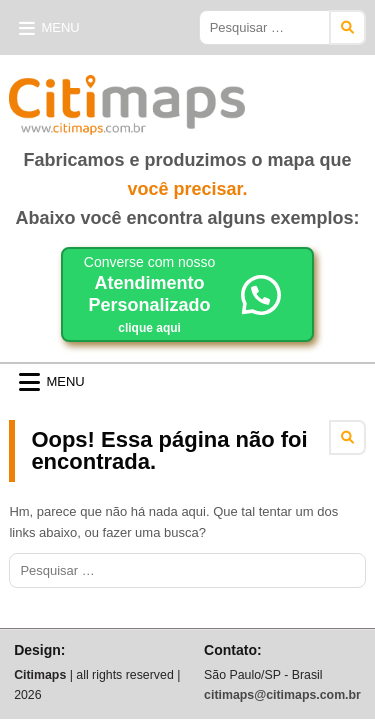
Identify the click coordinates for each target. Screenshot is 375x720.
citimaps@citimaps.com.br (282, 695)
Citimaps (289, 97)
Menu (60, 27)
